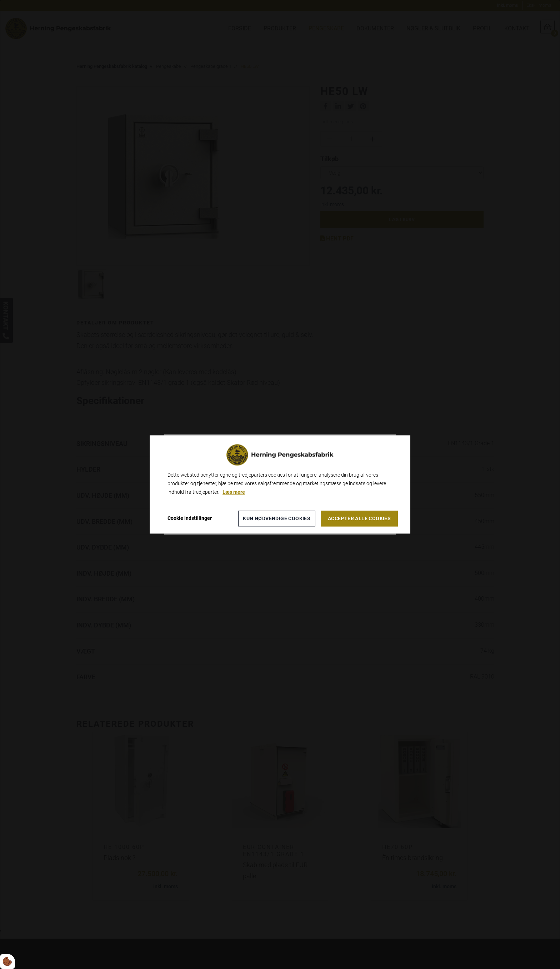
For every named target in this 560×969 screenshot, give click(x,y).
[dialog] (280, 484)
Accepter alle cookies (359, 519)
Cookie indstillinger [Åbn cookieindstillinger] (190, 518)
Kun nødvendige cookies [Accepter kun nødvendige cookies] (277, 519)
